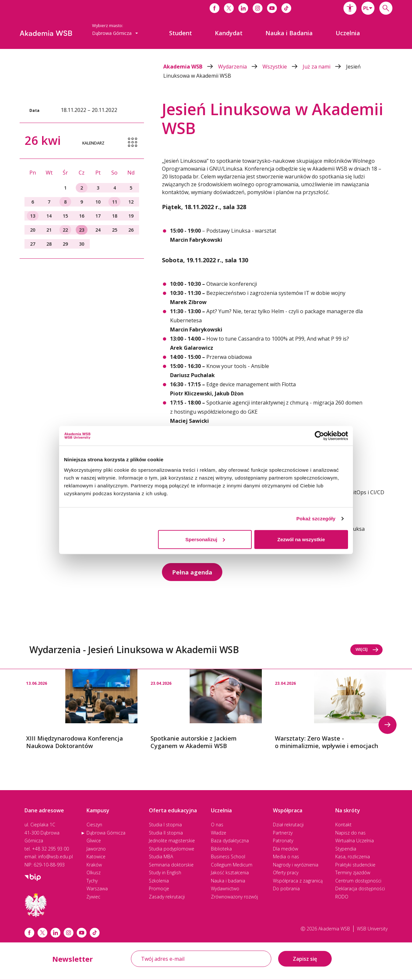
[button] (350, 8)
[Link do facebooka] (214, 8)
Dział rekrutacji (288, 825)
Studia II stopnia (166, 833)
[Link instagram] (69, 933)
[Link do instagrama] (258, 8)
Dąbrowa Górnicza (106, 833)
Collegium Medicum (232, 865)
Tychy (92, 881)
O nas (217, 825)
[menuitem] (181, 33)
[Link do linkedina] (243, 8)
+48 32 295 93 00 (50, 849)
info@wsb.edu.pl (55, 857)
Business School (228, 857)
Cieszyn (94, 825)
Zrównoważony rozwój (234, 897)
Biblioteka (221, 849)
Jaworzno (96, 849)
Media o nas (286, 857)
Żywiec (93, 897)
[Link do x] (229, 8)
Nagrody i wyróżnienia (296, 865)
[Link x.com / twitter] (42, 933)
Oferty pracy (286, 873)
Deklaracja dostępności (360, 888)
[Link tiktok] (95, 933)
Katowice (96, 857)
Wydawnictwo (225, 888)
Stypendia (346, 849)
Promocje (159, 888)
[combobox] (368, 8)
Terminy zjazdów (353, 873)
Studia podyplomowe (172, 849)
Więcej (367, 649)
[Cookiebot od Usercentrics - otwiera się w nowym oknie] (319, 436)
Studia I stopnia (165, 825)
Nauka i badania (228, 881)
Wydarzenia (240, 67)
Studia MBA (161, 857)
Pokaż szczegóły (316, 519)
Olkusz (94, 873)
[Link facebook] (29, 933)
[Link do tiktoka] (286, 8)
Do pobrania (286, 888)
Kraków (94, 865)
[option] (82, 710)
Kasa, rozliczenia (353, 857)
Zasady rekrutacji (167, 897)
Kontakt (343, 825)
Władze (219, 833)
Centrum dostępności (358, 881)
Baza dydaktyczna (230, 841)
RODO (342, 897)
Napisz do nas (350, 833)
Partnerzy (283, 833)
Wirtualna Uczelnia (355, 841)
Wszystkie (283, 67)
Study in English (165, 873)
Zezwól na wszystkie (301, 539)
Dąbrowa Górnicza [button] (115, 33)
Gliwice (94, 841)
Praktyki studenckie (355, 865)
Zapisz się (305, 959)
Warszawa (97, 888)
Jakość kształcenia (230, 873)
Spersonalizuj (205, 539)
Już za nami (324, 67)
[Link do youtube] (272, 8)
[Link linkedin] (55, 933)
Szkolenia (159, 881)
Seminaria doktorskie (171, 865)
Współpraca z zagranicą (298, 881)
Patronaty (283, 841)
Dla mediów (285, 849)
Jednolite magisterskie (172, 841)
